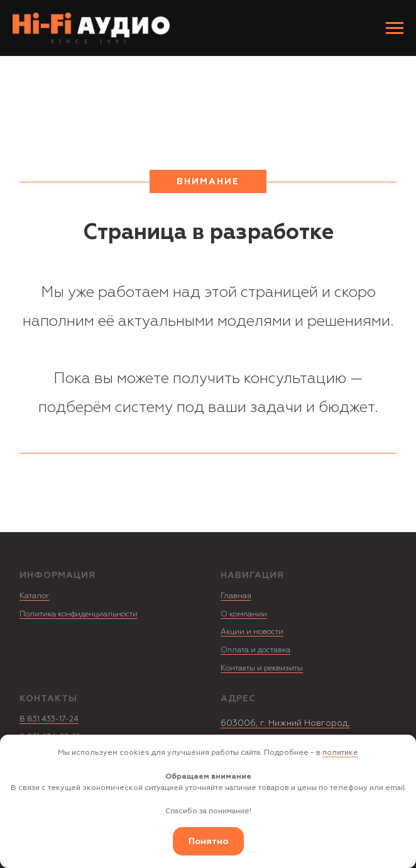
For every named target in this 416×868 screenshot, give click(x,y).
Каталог (35, 596)
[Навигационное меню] (395, 28)
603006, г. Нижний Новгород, (285, 723)
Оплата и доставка (255, 650)
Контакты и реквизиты (262, 668)
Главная (236, 596)
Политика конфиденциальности (79, 614)
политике (340, 753)
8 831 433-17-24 (49, 719)
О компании (244, 614)
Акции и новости (252, 632)
